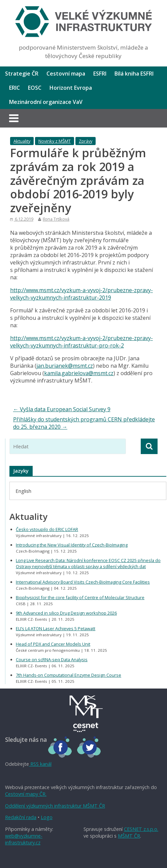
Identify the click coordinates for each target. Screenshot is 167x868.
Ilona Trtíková (56, 219)
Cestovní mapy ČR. (26, 794)
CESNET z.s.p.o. (141, 829)
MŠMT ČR (129, 836)
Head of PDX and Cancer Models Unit (53, 644)
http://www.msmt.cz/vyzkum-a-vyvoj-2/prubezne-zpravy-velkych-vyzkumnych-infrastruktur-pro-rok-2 (81, 342)
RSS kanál (40, 764)
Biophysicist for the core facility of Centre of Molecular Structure (80, 597)
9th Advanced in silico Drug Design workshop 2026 (66, 613)
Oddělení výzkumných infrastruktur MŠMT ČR (55, 806)
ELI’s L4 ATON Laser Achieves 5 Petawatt (56, 628)
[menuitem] (23, 491)
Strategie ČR (22, 74)
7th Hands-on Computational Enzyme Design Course (69, 675)
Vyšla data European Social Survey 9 (62, 409)
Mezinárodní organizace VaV (46, 102)
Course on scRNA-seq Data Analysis (52, 660)
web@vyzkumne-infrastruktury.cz (24, 839)
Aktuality (22, 141)
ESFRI (100, 74)
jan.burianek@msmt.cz (65, 366)
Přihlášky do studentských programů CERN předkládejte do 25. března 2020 (84, 423)
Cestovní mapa (66, 74)
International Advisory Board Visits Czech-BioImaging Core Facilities (83, 582)
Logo (47, 817)
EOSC (35, 88)
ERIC (14, 88)
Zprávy (86, 141)
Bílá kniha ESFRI (134, 74)
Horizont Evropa (71, 88)
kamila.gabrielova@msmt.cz (79, 373)
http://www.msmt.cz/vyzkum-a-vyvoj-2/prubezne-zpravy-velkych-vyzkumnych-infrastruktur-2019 (81, 294)
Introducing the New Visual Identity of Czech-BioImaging (72, 545)
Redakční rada (21, 817)
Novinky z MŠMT (55, 141)
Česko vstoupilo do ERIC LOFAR (47, 529)
